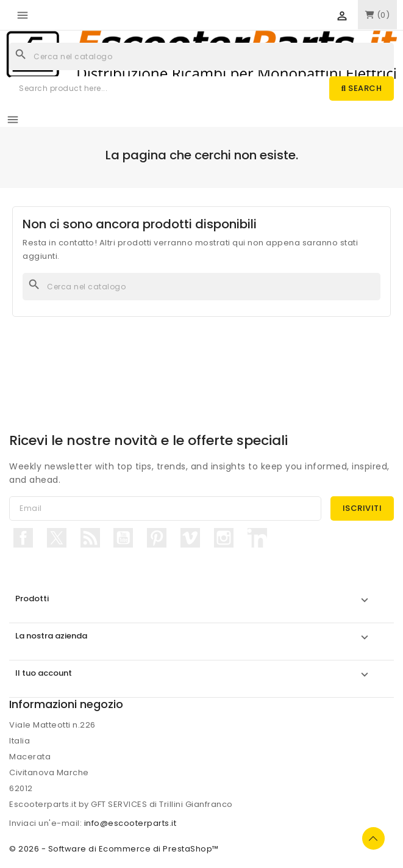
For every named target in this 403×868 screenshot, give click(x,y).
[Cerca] (201, 56)
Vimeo (190, 538)
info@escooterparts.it (130, 823)
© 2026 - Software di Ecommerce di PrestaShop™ (114, 849)
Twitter (57, 538)
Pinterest (157, 538)
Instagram (224, 538)
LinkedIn (257, 538)
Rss (90, 538)
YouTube (123, 538)
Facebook (23, 538)
